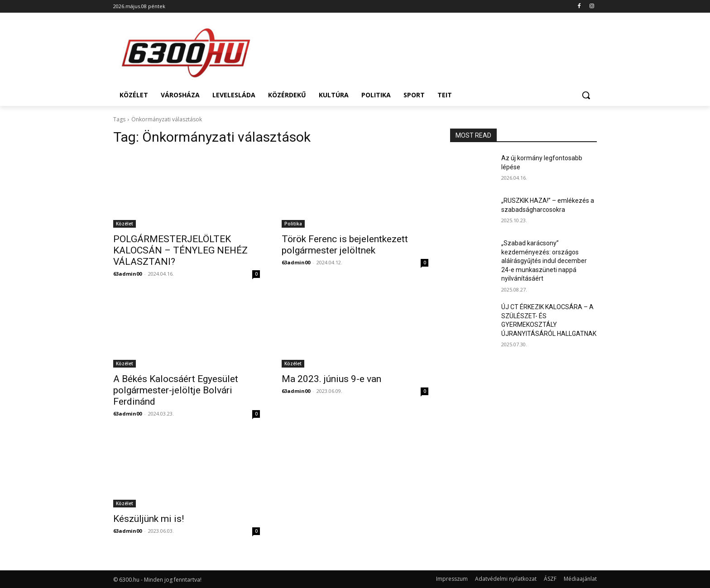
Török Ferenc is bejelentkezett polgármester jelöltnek (345, 245)
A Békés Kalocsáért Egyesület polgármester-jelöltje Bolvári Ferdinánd (176, 390)
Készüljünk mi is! (149, 519)
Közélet (125, 224)
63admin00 (127, 274)
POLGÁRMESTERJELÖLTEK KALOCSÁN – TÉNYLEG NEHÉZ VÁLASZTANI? (180, 250)
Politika (293, 224)
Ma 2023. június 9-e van (331, 379)
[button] (586, 95)
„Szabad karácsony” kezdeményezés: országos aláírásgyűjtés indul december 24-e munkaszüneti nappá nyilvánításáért (544, 261)
